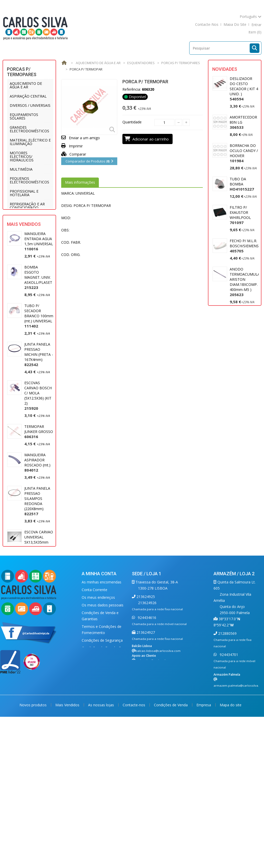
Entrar (256, 25)
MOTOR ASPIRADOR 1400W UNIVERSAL (240, 323)
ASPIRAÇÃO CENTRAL (28, 96)
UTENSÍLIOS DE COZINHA (23, 219)
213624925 (145, 697)
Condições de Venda (171, 831)
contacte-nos (207, 25)
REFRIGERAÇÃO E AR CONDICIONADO (27, 206)
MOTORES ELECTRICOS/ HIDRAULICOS (22, 156)
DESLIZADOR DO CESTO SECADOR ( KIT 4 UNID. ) (244, 89)
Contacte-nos (134, 831)
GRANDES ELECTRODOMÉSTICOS (29, 129)
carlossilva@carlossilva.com (156, 761)
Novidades (225, 69)
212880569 (227, 734)
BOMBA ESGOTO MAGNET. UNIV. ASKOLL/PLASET (38, 306)
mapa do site (235, 25)
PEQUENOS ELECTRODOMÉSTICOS (29, 180)
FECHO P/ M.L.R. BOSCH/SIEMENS (244, 246)
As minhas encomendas (102, 683)
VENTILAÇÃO (21, 230)
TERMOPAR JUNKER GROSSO (39, 461)
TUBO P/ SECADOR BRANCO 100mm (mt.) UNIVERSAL (39, 345)
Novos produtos (34, 831)
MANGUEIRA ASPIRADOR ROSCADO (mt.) (37, 492)
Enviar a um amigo (84, 138)
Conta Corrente (94, 691)
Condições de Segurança (102, 741)
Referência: (132, 89)
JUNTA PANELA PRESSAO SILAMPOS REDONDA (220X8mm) (37, 530)
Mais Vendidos (24, 253)
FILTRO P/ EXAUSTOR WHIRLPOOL (240, 215)
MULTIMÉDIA (21, 169)
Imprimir (76, 146)
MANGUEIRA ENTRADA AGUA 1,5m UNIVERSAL (39, 270)
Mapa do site (231, 831)
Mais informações (80, 182)
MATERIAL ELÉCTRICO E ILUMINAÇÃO (30, 142)
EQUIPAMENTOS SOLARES (24, 116)
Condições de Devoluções (103, 749)
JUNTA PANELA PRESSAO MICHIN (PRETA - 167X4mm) (39, 384)
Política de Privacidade (100, 756)
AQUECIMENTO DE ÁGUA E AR (26, 85)
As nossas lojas (102, 831)
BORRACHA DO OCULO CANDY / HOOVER (244, 153)
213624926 (147, 704)
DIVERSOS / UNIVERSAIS (30, 105)
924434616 (146, 718)
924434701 (228, 755)
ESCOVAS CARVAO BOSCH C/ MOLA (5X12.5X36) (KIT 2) (38, 425)
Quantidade (132, 122)
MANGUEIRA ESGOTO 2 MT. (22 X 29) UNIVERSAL (37, 610)
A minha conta (99, 675)
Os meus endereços (98, 698)
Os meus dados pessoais (103, 706)
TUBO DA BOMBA (242, 184)
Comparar (74, 154)
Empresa (204, 831)
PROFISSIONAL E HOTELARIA (24, 193)
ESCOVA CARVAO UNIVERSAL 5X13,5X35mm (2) (39, 571)
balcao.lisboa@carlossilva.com (158, 752)
